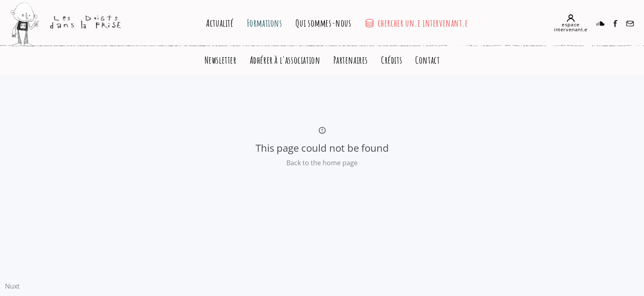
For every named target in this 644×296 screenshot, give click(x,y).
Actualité (220, 23)
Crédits (392, 60)
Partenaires (351, 60)
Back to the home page (322, 163)
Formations (265, 23)
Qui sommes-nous (323, 23)
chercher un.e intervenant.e (416, 23)
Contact (427, 60)
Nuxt (12, 286)
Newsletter (221, 60)
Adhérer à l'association (285, 60)
